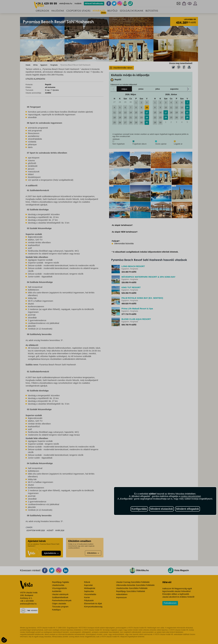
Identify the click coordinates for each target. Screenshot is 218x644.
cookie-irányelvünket (191, 496)
